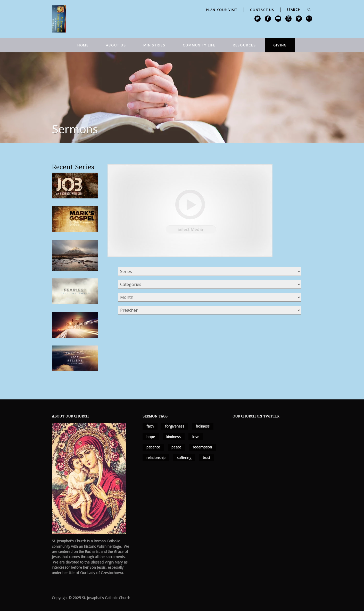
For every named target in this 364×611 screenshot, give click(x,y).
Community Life (199, 45)
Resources (244, 45)
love (196, 437)
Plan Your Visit (222, 10)
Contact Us (262, 10)
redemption (202, 447)
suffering (184, 458)
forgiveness (175, 426)
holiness (203, 426)
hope (151, 437)
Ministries (154, 45)
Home (83, 45)
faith (150, 426)
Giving (280, 45)
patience (153, 447)
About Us (116, 45)
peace (176, 447)
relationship (156, 458)
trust (206, 458)
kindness (173, 437)
